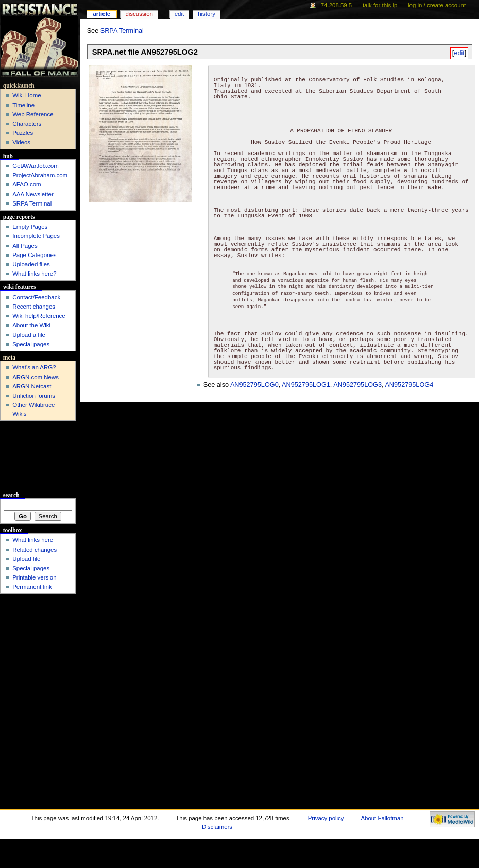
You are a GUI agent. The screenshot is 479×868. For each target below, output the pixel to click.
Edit (179, 14)
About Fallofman (382, 818)
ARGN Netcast (32, 386)
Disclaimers (217, 827)
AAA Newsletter (33, 194)
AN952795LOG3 (357, 385)
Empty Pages (30, 227)
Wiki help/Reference (39, 316)
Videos (21, 142)
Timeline (23, 105)
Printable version (34, 577)
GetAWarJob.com (36, 166)
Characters (27, 124)
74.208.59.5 (337, 5)
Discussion (139, 14)
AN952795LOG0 (254, 385)
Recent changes (34, 307)
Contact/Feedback (36, 297)
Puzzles (23, 133)
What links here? (34, 274)
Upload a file (29, 335)
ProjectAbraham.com (40, 175)
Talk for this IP (380, 5)
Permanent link (32, 587)
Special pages (31, 344)
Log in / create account (437, 5)
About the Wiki (31, 325)
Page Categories (34, 255)
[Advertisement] (38, 456)
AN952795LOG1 (306, 385)
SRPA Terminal (122, 31)
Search (11, 495)
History (207, 14)
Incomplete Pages (36, 236)
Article (101, 14)
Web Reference (33, 114)
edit (459, 53)
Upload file (26, 559)
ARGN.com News (36, 377)
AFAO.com (27, 184)
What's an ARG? (34, 367)
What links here (33, 540)
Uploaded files (31, 264)
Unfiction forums (34, 396)
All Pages (25, 246)
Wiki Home (27, 95)
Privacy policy (326, 818)
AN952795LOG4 (409, 385)
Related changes (35, 550)
